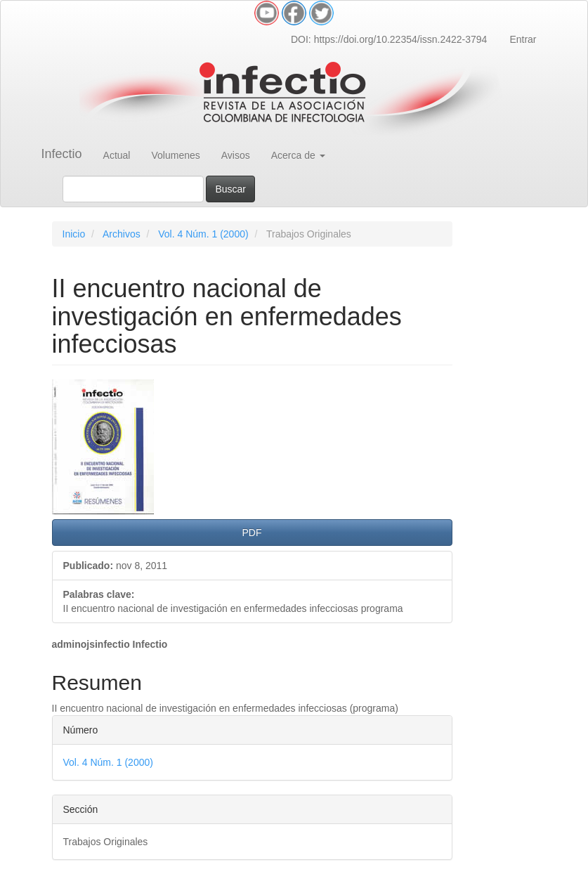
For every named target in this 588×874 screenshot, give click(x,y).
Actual (117, 155)
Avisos (236, 155)
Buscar (230, 189)
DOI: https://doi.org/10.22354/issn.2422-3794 (389, 39)
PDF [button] (252, 533)
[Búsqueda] (133, 189)
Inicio (74, 234)
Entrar (523, 39)
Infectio (62, 154)
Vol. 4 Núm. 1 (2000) (203, 234)
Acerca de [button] (298, 155)
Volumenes (175, 155)
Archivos (122, 234)
